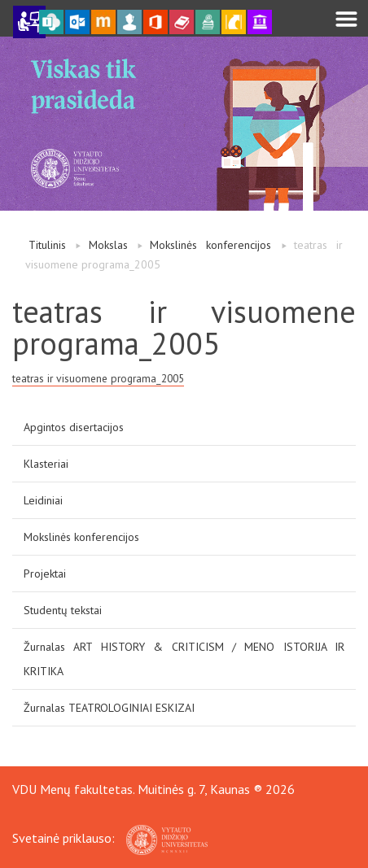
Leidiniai (43, 500)
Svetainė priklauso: (110, 838)
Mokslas (108, 245)
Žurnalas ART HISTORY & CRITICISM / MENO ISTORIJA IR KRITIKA (184, 659)
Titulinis (47, 245)
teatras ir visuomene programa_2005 (98, 378)
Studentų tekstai (63, 610)
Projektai (45, 574)
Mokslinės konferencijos (210, 245)
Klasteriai (46, 464)
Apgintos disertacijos (74, 427)
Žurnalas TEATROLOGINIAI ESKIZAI (109, 708)
